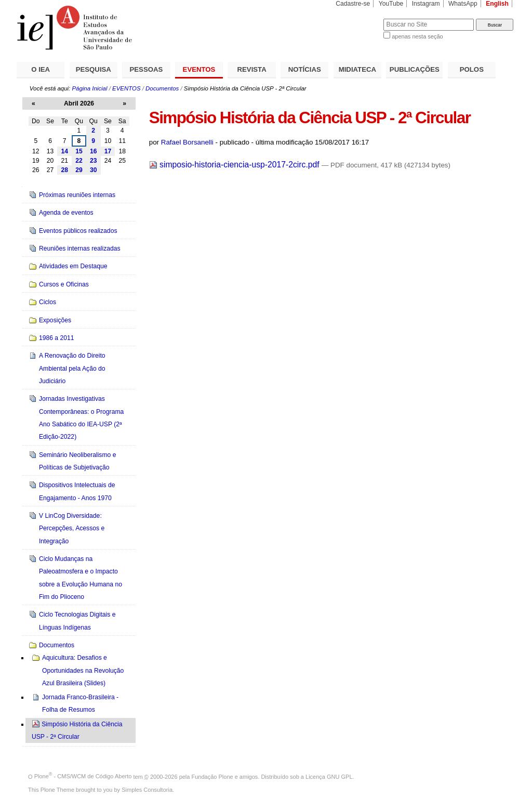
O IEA (41, 69)
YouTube (391, 4)
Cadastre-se (353, 4)
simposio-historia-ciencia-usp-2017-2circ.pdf (235, 165)
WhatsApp (463, 4)
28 (64, 170)
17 (108, 151)
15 (79, 151)
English (497, 4)
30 (94, 170)
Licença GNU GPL (329, 776)
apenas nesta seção (417, 36)
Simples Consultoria (147, 790)
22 (79, 161)
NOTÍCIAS (305, 69)
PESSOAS (147, 69)
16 (94, 151)
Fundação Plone (212, 776)
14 (64, 151)
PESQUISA (94, 69)
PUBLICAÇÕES (415, 69)
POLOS (472, 69)
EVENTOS (199, 69)
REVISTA (252, 69)
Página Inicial (89, 88)
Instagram (426, 4)
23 (94, 161)
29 (79, 170)
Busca (358, 18)
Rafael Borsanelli (187, 142)
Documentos (162, 88)
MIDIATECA (357, 69)
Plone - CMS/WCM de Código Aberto (83, 776)
